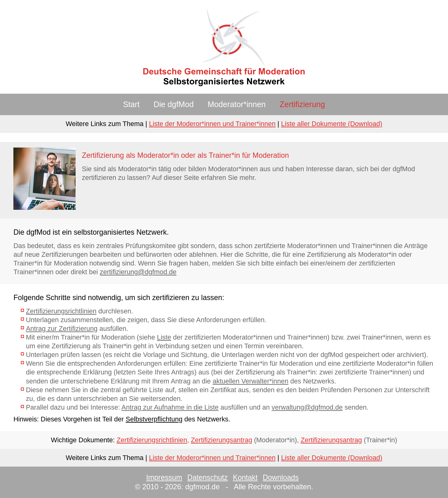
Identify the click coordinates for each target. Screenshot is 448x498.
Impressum (164, 477)
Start (131, 104)
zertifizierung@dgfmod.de (138, 272)
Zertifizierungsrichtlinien (61, 311)
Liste (164, 337)
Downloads (281, 477)
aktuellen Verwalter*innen (250, 381)
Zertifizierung (302, 104)
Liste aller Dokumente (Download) (331, 124)
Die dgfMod (174, 104)
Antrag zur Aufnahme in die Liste (170, 407)
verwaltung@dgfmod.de (307, 407)
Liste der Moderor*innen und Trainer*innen (212, 124)
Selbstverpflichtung (154, 419)
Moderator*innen (237, 104)
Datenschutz (208, 477)
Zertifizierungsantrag (222, 440)
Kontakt (245, 477)
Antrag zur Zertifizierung (62, 329)
